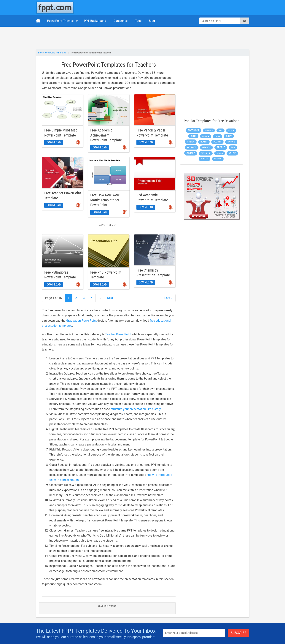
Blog (152, 21)
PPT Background (95, 21)
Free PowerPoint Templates (52, 53)
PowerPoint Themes (60, 21)
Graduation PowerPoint (81, 321)
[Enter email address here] (194, 633)
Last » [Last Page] (168, 298)
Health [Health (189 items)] (204, 142)
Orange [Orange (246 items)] (206, 147)
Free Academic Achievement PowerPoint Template (106, 135)
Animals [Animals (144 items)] (209, 130)
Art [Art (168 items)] (220, 130)
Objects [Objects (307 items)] (192, 147)
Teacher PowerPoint (118, 334)
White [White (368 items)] (232, 153)
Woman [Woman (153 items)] (204, 159)
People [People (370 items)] (221, 147)
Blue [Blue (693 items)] (193, 136)
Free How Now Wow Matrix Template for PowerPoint (105, 200)
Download (54, 142)
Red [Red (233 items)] (233, 147)
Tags (138, 21)
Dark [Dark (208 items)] (217, 136)
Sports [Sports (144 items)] (220, 153)
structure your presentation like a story (136, 409)
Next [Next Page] (110, 298)
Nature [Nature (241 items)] (231, 142)
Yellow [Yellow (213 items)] (218, 159)
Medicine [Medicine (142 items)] (217, 142)
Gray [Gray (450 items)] (229, 136)
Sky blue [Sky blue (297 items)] (206, 153)
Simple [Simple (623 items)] (191, 153)
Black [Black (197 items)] (231, 130)
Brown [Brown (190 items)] (206, 136)
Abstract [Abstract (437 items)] (194, 130)
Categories (121, 21)
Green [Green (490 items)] (191, 142)
